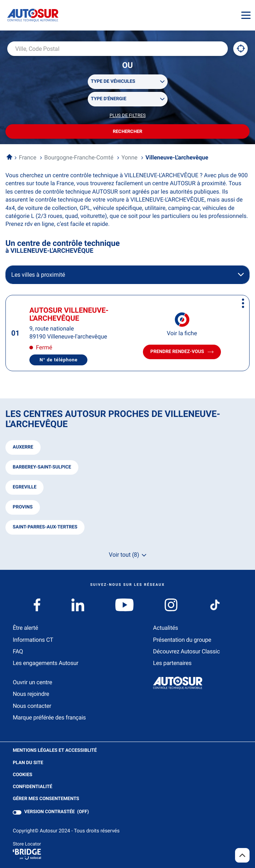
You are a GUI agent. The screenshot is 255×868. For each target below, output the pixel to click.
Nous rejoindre (31, 694)
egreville (24, 487)
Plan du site (28, 763)
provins (23, 507)
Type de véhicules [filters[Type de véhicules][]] (113, 82)
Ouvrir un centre (32, 682)
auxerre (23, 447)
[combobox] (118, 49)
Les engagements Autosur (46, 663)
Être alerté (25, 628)
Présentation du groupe (182, 640)
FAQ (18, 651)
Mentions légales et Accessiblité (55, 751)
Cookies (22, 775)
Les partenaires (172, 663)
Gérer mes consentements (46, 799)
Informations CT (33, 640)
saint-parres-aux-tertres (45, 527)
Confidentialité (32, 787)
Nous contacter (32, 706)
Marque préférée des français (49, 717)
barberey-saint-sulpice (42, 467)
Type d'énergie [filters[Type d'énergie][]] (109, 99)
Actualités (166, 628)
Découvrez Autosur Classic (186, 651)
